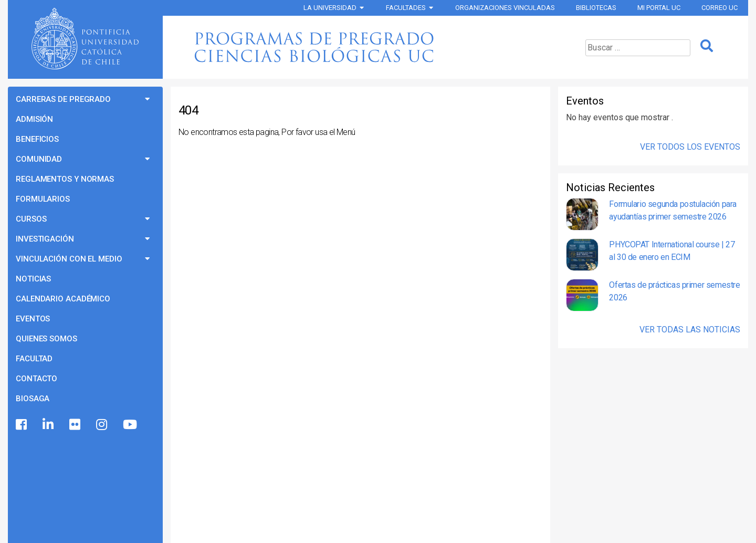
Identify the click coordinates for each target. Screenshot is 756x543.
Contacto (36, 379)
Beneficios (37, 139)
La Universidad (330, 8)
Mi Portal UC (659, 8)
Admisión (34, 119)
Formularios (43, 199)
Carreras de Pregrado (63, 99)
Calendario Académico (63, 299)
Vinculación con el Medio (69, 259)
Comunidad (39, 159)
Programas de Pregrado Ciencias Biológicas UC (359, 47)
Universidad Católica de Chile (85, 39)
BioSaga (33, 399)
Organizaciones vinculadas (505, 8)
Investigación (45, 239)
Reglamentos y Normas (65, 179)
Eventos (33, 319)
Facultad (34, 359)
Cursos (31, 219)
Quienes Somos (46, 339)
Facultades (406, 8)
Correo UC (720, 8)
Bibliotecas (596, 8)
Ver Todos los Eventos (690, 147)
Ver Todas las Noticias (690, 330)
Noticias (33, 279)
